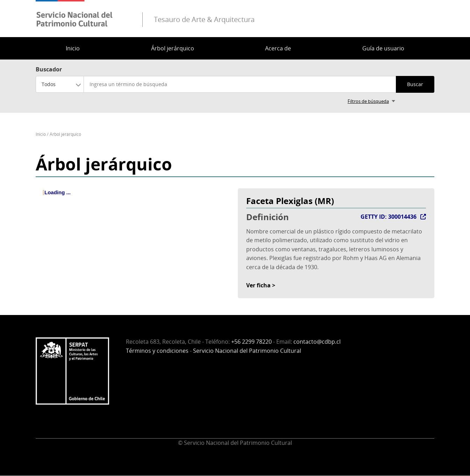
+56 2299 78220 (251, 342)
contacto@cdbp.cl (317, 342)
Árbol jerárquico (173, 48)
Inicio (73, 48)
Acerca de (278, 48)
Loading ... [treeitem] (58, 192)
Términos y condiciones (157, 351)
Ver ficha (258, 285)
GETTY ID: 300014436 (389, 217)
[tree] (134, 198)
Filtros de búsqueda (368, 101)
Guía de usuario (383, 48)
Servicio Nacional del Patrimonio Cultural (247, 351)
